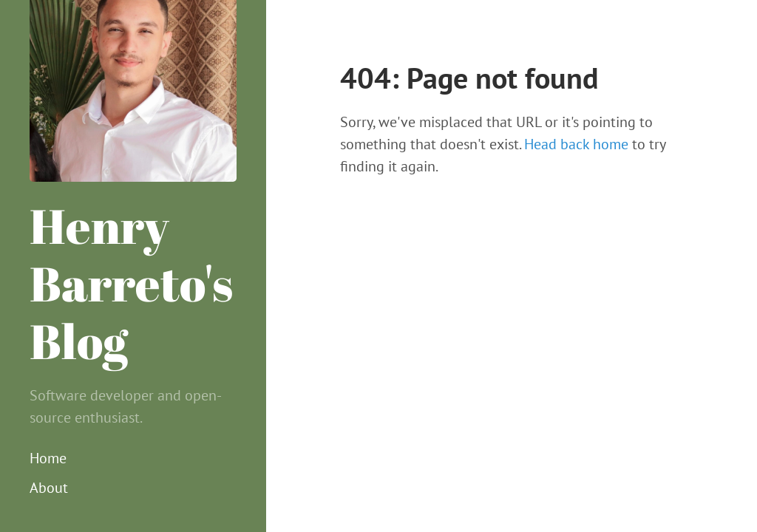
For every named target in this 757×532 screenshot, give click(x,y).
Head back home (576, 144)
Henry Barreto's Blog (131, 283)
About (49, 488)
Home (48, 458)
